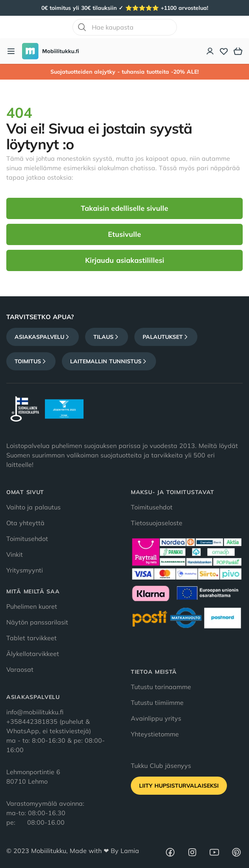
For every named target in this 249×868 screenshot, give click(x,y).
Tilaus (107, 337)
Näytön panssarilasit (37, 622)
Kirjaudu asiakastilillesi (125, 260)
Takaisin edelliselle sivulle (124, 208)
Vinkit (15, 554)
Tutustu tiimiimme (157, 703)
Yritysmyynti (25, 570)
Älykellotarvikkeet (33, 654)
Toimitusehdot (27, 539)
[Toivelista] (224, 51)
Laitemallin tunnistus (109, 361)
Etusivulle (124, 234)
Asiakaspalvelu (43, 337)
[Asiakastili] (210, 51)
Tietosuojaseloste (157, 523)
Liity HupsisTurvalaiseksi (179, 786)
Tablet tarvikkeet (32, 638)
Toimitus (31, 361)
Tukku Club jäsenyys (161, 766)
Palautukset (166, 337)
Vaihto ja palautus (33, 507)
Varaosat (20, 669)
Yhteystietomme (155, 734)
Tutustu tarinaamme (161, 687)
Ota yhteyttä (25, 523)
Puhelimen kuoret (32, 606)
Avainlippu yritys (156, 718)
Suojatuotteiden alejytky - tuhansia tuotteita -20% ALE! (124, 72)
